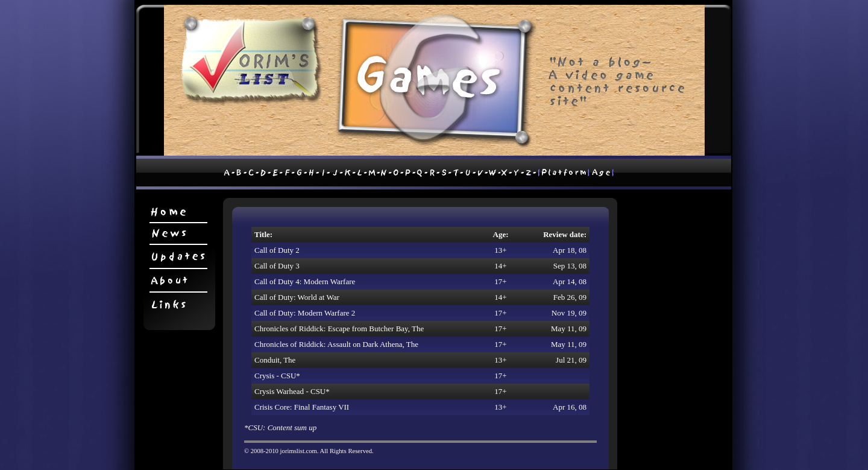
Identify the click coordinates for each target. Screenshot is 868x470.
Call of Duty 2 (277, 250)
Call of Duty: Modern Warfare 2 (305, 313)
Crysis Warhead (279, 391)
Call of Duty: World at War (297, 297)
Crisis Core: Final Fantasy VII (302, 407)
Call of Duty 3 (277, 266)
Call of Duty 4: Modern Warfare (305, 281)
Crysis (264, 376)
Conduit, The (275, 360)
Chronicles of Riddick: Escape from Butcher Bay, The (339, 329)
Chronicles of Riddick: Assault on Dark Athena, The (336, 344)
